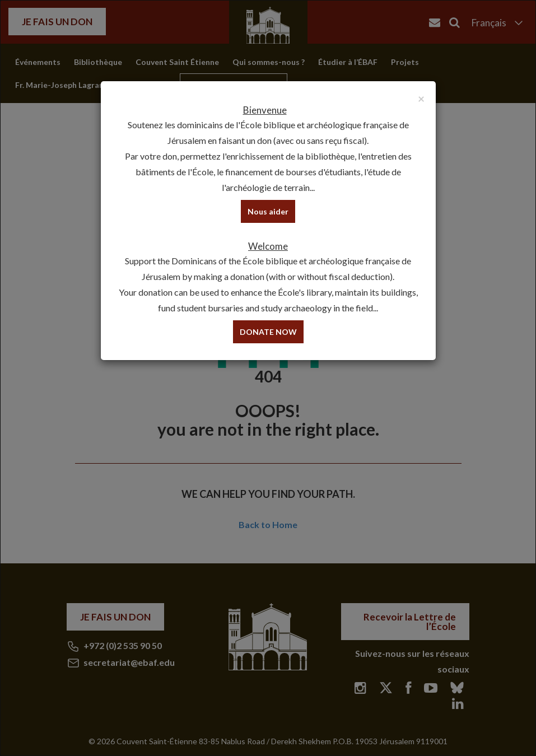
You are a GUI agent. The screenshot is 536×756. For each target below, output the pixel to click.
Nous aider (268, 211)
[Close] (421, 98)
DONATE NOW (268, 332)
